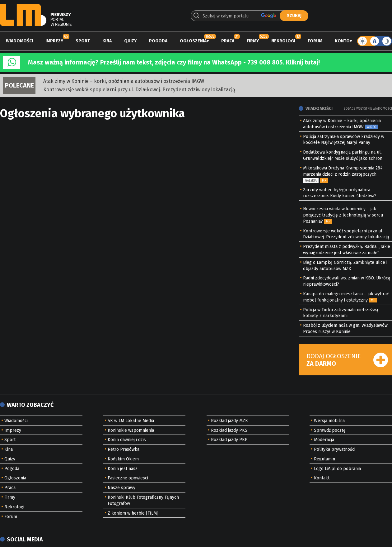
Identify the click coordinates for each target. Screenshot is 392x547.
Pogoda (158, 41)
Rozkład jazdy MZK (229, 421)
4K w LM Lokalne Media (131, 421)
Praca (228, 41)
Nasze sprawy (121, 488)
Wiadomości (19, 41)
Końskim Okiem (123, 459)
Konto (342, 41)
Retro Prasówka (124, 449)
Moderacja (324, 440)
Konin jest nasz (123, 469)
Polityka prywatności (335, 449)
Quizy (130, 41)
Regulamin (324, 459)
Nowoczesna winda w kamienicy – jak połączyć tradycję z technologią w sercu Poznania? (343, 215)
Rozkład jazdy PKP (229, 440)
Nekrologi (283, 41)
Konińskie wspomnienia (131, 430)
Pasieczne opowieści (128, 478)
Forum (315, 41)
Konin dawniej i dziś (127, 440)
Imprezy (54, 41)
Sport (83, 41)
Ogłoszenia (193, 41)
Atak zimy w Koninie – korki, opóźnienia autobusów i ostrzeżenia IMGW (124, 81)
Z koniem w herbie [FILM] (133, 513)
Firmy (253, 41)
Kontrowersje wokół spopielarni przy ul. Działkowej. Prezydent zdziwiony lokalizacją (139, 90)
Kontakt (322, 478)
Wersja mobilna (329, 421)
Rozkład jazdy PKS (229, 430)
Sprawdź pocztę (330, 430)
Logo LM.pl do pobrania (337, 469)
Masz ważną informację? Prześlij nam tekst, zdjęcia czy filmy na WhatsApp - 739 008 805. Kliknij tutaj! (174, 62)
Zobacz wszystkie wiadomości (368, 109)
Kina (107, 41)
